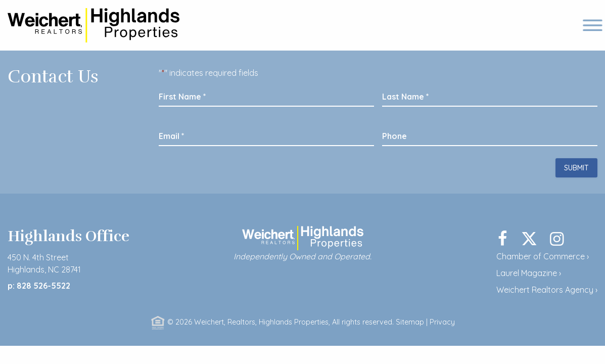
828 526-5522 (44, 286)
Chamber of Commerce (541, 256)
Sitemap (410, 322)
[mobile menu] (589, 25)
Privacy (442, 322)
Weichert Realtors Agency (545, 290)
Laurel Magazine (527, 273)
